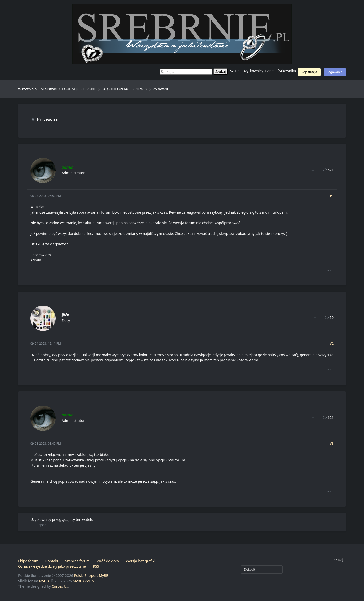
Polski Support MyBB (91, 576)
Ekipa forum (28, 561)
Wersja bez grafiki (141, 561)
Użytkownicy (253, 71)
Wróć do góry (108, 561)
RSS (96, 566)
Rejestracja (309, 72)
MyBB (44, 581)
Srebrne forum (77, 561)
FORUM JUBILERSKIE (79, 89)
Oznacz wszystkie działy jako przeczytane (52, 566)
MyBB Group (83, 581)
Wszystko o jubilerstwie (38, 89)
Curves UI (60, 586)
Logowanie (335, 72)
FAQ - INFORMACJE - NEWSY (124, 89)
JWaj (66, 315)
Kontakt (52, 561)
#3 (332, 443)
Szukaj (235, 71)
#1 (332, 196)
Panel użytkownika (281, 71)
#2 (332, 344)
